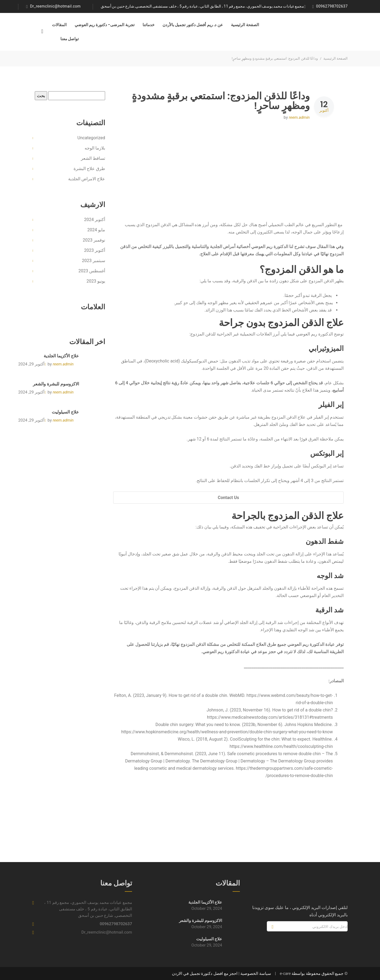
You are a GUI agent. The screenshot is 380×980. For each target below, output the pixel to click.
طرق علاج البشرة (89, 169)
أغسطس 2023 (92, 271)
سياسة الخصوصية (256, 974)
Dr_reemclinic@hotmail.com (55, 6)
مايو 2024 (96, 230)
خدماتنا (148, 25)
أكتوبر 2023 (95, 250)
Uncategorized (91, 138)
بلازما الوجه (95, 148)
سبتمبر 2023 (94, 261)
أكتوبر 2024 (95, 220)
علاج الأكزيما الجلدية (61, 356)
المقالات (59, 25)
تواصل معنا (70, 39)
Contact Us (228, 498)
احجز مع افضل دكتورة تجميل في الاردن (205, 974)
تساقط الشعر (93, 158)
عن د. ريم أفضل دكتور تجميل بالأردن (193, 25)
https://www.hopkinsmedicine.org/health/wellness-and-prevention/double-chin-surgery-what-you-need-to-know (227, 732)
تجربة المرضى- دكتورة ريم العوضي (105, 25)
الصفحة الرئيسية (245, 25)
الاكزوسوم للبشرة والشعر (56, 384)
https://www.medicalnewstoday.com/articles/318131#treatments (270, 717)
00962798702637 (332, 6)
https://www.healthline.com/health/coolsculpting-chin (281, 746)
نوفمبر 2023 (94, 240)
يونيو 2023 (96, 281)
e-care (285, 974)
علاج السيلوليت (65, 412)
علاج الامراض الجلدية (87, 179)
